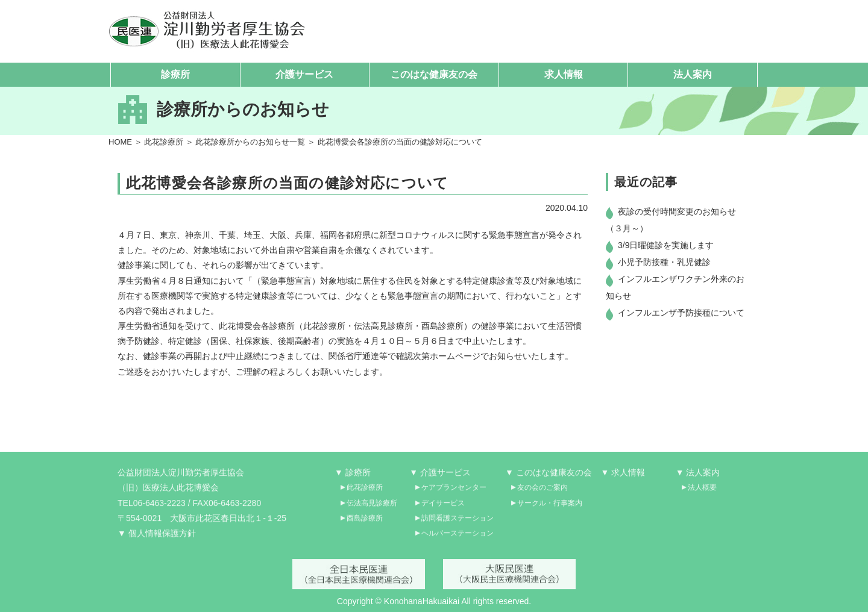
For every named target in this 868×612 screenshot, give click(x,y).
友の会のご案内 (542, 493)
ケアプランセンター (454, 493)
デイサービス (443, 508)
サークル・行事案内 (550, 508)
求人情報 (564, 74)
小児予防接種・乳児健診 (664, 263)
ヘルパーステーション (458, 538)
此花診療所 (164, 142)
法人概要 (702, 493)
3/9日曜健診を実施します (666, 246)
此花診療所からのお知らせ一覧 (250, 142)
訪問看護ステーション (458, 523)
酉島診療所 (365, 523)
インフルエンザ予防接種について (681, 313)
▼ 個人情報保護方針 (157, 538)
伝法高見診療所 (372, 508)
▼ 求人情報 (623, 478)
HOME (120, 142)
